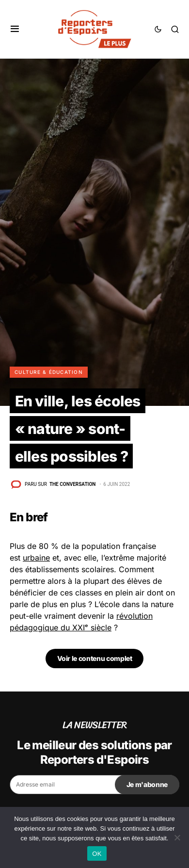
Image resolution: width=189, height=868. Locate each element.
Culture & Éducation (49, 372)
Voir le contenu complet (95, 658)
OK (97, 854)
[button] (15, 29)
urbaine (36, 558)
